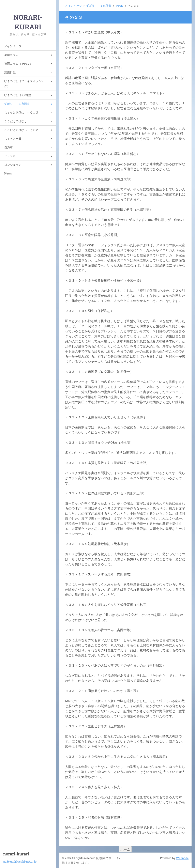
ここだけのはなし (16, 121)
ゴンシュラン (13, 165)
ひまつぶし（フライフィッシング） (24, 84)
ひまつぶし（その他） (18, 95)
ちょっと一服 (13, 138)
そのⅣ (120, 6)
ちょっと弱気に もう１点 (21, 112)
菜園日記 (10, 72)
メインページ (13, 46)
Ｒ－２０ (10, 156)
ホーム (125, 849)
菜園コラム (11, 55)
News (8, 173)
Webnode (182, 858)
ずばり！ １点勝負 (17, 104)
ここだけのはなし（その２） (23, 130)
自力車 (9, 147)
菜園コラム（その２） (18, 64)
